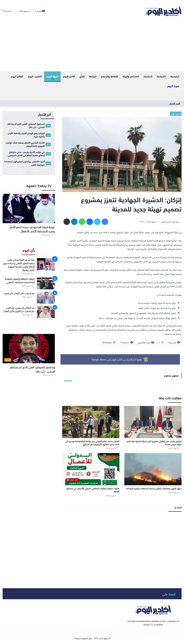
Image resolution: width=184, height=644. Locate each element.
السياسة (161, 76)
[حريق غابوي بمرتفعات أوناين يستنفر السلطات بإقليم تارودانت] (153, 469)
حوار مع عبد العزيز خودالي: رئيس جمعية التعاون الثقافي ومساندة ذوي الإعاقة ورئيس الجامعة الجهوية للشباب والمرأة (19, 265)
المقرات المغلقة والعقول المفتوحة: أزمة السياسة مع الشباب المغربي (19, 280)
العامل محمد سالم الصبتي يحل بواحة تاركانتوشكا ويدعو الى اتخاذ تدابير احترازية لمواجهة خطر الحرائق (92, 443)
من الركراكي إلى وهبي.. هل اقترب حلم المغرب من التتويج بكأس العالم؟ (19, 309)
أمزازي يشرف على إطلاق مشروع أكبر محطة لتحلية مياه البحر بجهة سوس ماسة (154, 443)
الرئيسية (175, 76)
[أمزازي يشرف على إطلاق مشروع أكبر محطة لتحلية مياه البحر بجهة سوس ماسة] (153, 422)
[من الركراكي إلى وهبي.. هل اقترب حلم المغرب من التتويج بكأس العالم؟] (46, 312)
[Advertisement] (92, 47)
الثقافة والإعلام (109, 76)
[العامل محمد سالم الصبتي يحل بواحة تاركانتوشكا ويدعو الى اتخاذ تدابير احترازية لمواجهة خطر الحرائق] (91, 422)
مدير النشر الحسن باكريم (170, 222)
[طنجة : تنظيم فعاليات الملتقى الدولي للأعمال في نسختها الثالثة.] (91, 469)
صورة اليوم (173, 86)
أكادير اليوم (69, 76)
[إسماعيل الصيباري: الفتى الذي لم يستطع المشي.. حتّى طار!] (29, 349)
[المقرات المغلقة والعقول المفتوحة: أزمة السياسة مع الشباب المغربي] (46, 283)
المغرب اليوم (35, 76)
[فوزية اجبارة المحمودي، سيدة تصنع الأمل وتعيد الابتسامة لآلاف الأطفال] (29, 208)
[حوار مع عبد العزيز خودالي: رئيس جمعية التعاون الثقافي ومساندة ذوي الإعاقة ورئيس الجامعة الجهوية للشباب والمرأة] (46, 264)
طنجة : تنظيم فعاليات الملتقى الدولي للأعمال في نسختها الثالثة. (93, 490)
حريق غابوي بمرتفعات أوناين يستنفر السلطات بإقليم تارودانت (154, 488)
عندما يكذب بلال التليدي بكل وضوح (19, 293)
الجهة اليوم (52, 76)
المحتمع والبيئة (131, 76)
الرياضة (93, 76)
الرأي (82, 76)
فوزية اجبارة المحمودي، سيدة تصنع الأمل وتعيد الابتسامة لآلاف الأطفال (32, 229)
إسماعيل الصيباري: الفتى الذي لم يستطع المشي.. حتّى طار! (32, 369)
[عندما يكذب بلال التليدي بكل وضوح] (46, 298)
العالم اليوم (17, 76)
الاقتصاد (148, 76)
